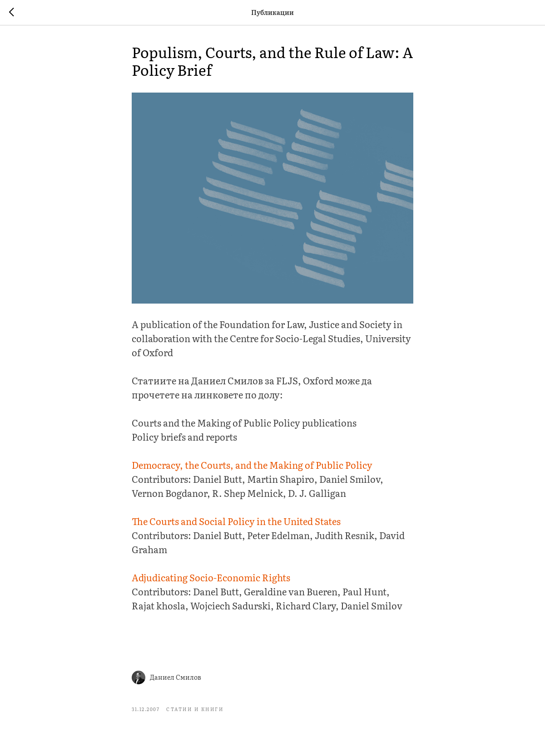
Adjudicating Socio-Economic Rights (211, 577)
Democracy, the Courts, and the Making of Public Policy (252, 465)
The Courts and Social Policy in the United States (236, 521)
